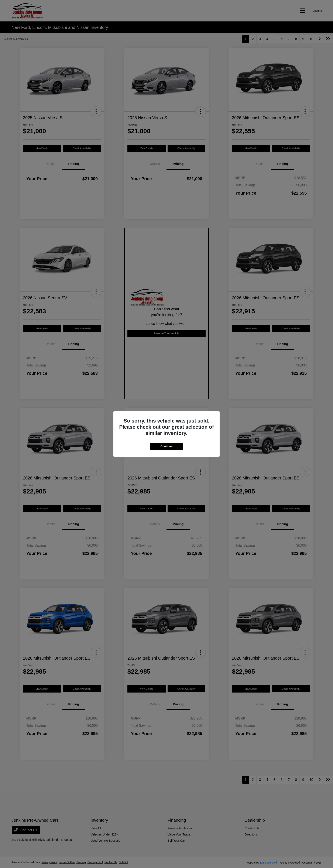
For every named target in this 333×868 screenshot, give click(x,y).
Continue (166, 446)
